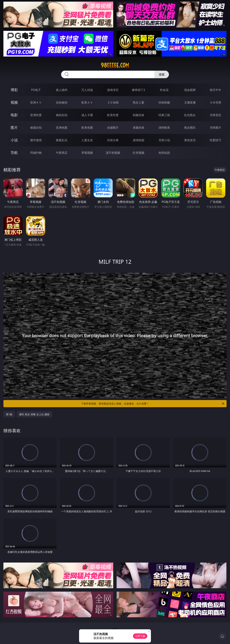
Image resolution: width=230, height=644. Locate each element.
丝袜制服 (164, 102)
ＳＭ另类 (215, 102)
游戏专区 (113, 90)
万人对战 (87, 90)
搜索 (162, 74)
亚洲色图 (62, 128)
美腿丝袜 (139, 128)
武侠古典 (113, 140)
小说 (14, 140)
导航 (14, 153)
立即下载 (140, 636)
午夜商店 (62, 153)
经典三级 (164, 115)
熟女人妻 (139, 102)
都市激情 (36, 140)
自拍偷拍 (62, 102)
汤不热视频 (113, 153)
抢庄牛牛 (215, 90)
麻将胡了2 (138, 90)
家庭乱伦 (62, 140)
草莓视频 (87, 153)
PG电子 (36, 90)
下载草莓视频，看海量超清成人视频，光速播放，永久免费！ (153, 404)
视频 (14, 102)
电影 (14, 115)
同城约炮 (36, 153)
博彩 (14, 90)
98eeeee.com (115, 65)
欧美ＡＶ (87, 102)
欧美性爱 (113, 115)
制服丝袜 (139, 115)
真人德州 (62, 90)
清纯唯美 (164, 128)
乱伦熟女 (190, 115)
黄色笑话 (190, 140)
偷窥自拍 (36, 128)
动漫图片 (113, 128)
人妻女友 (87, 140)
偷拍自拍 (62, 115)
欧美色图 (87, 128)
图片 (14, 127)
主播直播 (190, 102)
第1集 (9, 414)
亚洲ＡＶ (36, 102)
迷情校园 (139, 140)
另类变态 (215, 115)
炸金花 (164, 90)
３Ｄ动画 (113, 102)
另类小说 (164, 140)
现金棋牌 (190, 90)
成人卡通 (87, 115)
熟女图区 (190, 128)
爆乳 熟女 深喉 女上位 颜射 (34, 414)
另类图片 (215, 128)
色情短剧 (164, 153)
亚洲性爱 (36, 115)
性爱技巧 (215, 140)
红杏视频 (139, 153)
